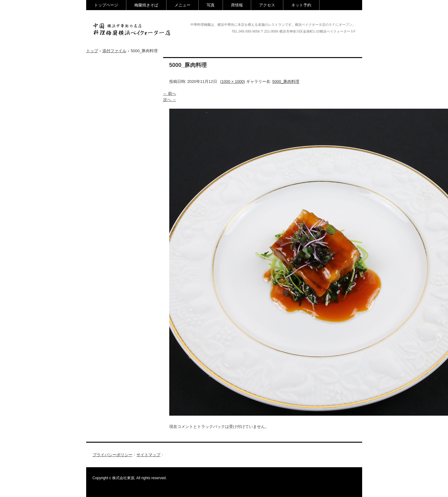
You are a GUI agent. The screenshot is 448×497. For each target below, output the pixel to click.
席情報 (237, 5)
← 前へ (170, 93)
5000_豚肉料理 (286, 82)
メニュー (182, 5)
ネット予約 (301, 5)
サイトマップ (148, 455)
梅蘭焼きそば (146, 5)
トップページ (106, 5)
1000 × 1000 (233, 82)
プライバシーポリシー (113, 455)
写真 (211, 5)
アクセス (267, 5)
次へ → (170, 100)
